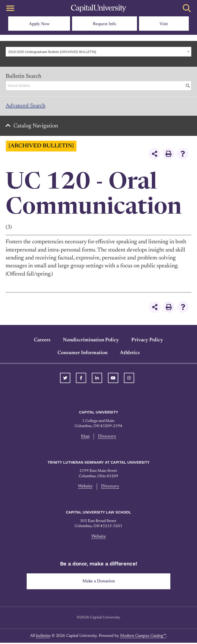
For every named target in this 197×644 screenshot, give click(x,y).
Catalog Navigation (36, 127)
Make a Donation (99, 582)
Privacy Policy (147, 341)
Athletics (130, 353)
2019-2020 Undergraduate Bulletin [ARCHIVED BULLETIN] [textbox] (52, 52)
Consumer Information (82, 353)
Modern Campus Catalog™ (143, 637)
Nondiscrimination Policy (91, 341)
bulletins (43, 637)
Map (85, 437)
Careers (42, 341)
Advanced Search (26, 106)
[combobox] (98, 52)
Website (85, 487)
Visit (164, 24)
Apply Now (39, 24)
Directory (107, 437)
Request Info (105, 24)
